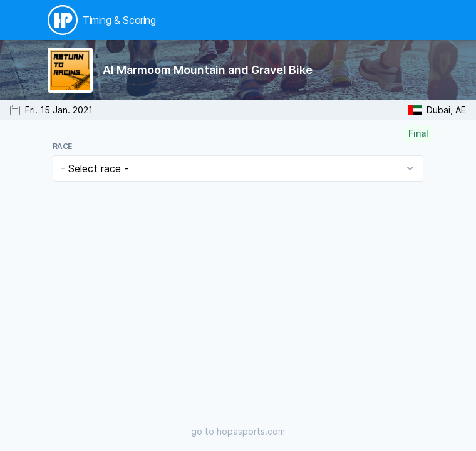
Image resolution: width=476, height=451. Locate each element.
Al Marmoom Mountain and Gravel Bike (208, 70)
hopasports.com (251, 431)
